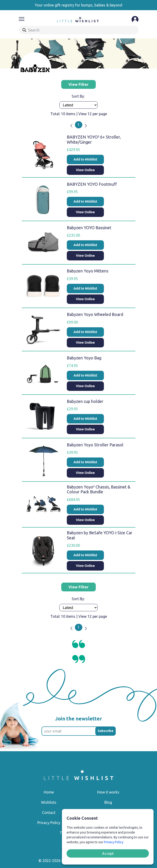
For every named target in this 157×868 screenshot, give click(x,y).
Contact (49, 812)
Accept (108, 853)
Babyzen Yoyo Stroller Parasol (95, 445)
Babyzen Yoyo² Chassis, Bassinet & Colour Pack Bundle (99, 489)
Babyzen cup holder (85, 401)
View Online (85, 170)
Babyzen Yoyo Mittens (88, 271)
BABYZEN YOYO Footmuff (92, 184)
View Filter (78, 84)
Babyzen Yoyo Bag (84, 358)
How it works (108, 792)
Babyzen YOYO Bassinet (89, 228)
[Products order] (78, 105)
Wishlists (49, 802)
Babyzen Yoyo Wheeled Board (95, 314)
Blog (108, 802)
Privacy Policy (49, 823)
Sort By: (79, 96)
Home (49, 792)
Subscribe (106, 731)
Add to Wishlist (85, 159)
